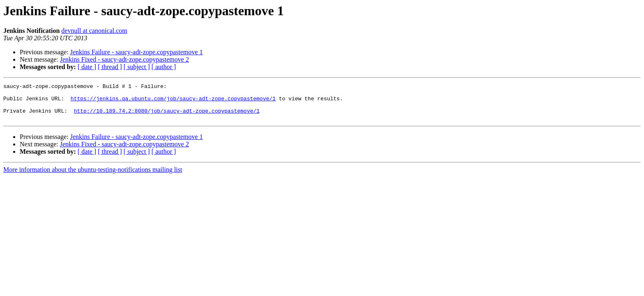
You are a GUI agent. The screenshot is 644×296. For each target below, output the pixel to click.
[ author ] (164, 67)
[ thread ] (110, 67)
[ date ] (87, 67)
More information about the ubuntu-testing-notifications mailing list (93, 177)
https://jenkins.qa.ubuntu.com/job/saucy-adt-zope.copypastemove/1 (173, 102)
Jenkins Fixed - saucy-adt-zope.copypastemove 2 (124, 59)
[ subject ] (137, 67)
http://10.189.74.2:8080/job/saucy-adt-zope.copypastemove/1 (167, 117)
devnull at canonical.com (94, 31)
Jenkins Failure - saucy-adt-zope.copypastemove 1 (137, 52)
